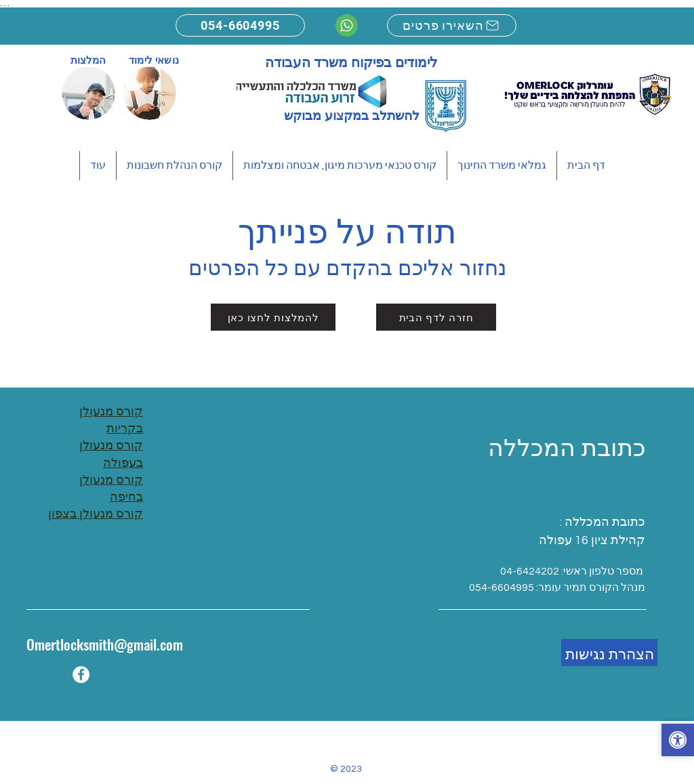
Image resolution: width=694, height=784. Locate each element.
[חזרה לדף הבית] (436, 317)
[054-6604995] (240, 25)
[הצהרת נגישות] (609, 653)
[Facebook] (81, 675)
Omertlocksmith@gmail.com (105, 644)
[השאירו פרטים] (452, 25)
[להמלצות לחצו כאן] (273, 317)
